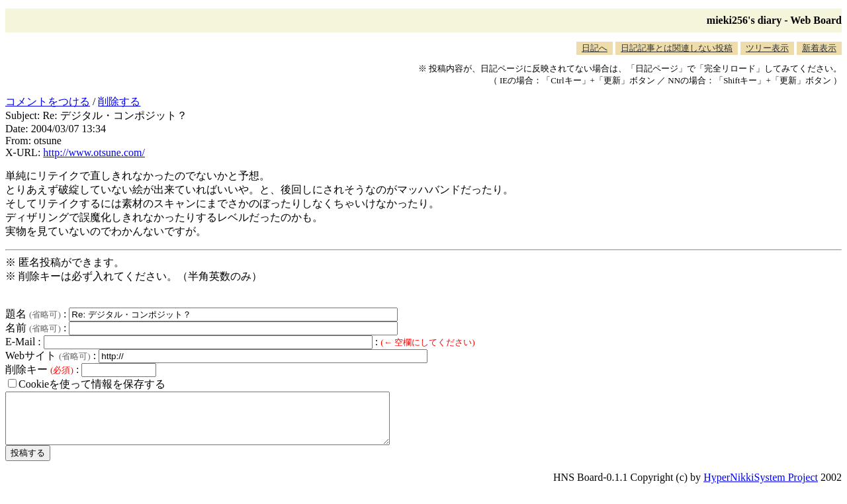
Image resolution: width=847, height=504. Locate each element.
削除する (119, 102)
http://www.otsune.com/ (94, 152)
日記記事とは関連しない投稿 (677, 48)
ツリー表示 (767, 48)
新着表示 (819, 48)
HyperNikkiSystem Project (761, 487)
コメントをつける (48, 102)
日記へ (595, 48)
